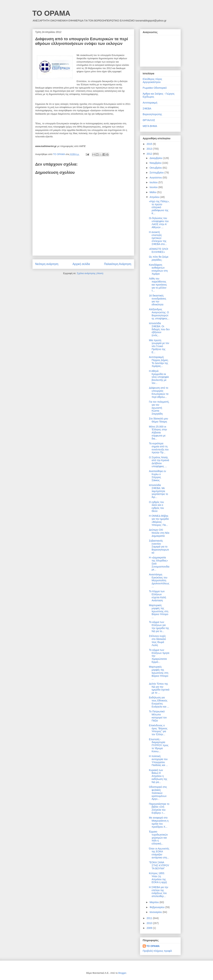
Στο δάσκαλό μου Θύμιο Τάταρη (158, 420)
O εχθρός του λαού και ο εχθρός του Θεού (156, 507)
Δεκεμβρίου (156, 158)
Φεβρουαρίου (157, 907)
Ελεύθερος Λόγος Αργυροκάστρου (153, 81)
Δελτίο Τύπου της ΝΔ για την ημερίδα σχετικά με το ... (159, 688)
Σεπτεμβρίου (157, 173)
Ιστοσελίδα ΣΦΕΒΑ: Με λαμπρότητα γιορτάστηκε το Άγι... (158, 491)
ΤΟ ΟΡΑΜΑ (51, 13)
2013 (150, 149)
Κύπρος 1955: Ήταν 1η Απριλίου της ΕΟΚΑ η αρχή (158, 878)
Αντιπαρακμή (150, 103)
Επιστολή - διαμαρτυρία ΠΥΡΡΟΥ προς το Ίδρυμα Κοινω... (159, 745)
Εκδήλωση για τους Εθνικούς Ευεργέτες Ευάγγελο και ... (159, 702)
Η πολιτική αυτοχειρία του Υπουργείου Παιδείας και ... (158, 761)
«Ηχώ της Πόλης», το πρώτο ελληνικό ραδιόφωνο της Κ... (159, 207)
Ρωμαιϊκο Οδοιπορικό (155, 88)
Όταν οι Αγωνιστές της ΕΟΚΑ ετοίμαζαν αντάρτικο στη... (159, 853)
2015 (150, 144)
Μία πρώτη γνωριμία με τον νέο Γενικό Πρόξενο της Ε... (159, 346)
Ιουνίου (154, 187)
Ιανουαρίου (156, 912)
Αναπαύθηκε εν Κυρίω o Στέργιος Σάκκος (157, 476)
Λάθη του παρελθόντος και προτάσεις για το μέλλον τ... (158, 285)
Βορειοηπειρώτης (152, 114)
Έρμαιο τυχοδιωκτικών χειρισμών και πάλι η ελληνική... (158, 838)
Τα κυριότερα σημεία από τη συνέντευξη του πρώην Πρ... (159, 448)
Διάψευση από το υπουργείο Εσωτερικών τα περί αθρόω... (159, 392)
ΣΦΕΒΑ (147, 109)
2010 (150, 923)
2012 (150, 154)
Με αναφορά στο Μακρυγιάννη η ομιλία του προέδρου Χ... (159, 822)
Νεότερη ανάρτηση (47, 264)
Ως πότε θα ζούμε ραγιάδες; (159, 258)
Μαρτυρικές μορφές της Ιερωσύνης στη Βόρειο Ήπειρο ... (159, 611)
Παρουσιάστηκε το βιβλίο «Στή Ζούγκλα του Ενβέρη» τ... (159, 808)
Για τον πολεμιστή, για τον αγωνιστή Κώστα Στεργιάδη (159, 408)
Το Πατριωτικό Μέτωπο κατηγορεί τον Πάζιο (158, 716)
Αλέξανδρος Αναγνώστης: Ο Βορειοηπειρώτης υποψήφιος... (159, 314)
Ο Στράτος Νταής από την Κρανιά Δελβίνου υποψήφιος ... (159, 462)
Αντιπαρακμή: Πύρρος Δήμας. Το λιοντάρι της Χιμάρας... (159, 362)
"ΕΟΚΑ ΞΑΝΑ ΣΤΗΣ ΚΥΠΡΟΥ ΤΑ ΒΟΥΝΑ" (159, 865)
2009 (150, 928)
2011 (150, 918)
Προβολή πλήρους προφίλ (157, 951)
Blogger (122, 973)
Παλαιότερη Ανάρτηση (118, 264)
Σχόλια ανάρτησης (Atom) (90, 273)
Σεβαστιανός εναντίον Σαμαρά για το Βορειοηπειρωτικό (159, 547)
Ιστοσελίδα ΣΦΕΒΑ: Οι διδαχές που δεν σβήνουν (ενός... (159, 329)
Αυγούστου (156, 178)
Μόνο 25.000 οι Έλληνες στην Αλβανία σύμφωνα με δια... (158, 433)
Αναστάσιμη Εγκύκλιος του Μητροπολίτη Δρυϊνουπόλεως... (159, 580)
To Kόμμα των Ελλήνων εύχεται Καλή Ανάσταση (157, 596)
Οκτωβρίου (156, 168)
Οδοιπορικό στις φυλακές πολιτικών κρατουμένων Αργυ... (158, 793)
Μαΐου (153, 192)
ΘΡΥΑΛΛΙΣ (149, 120)
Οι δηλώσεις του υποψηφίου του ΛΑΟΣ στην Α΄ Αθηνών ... (159, 223)
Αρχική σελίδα (81, 264)
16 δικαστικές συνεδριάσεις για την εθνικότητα (157, 300)
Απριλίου (155, 197)
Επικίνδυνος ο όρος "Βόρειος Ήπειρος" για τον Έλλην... (158, 730)
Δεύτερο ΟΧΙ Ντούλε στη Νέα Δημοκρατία (159, 533)
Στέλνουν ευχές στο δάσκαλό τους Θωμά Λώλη (157, 640)
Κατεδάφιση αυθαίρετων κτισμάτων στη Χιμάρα (158, 269)
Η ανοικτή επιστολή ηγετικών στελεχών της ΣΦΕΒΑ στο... (158, 238)
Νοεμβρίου (156, 163)
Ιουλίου (154, 182)
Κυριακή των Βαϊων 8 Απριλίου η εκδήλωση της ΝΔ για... (158, 776)
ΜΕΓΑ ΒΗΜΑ (150, 126)
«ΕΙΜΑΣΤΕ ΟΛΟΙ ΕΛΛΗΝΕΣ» (158, 250)
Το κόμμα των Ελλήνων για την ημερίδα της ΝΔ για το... (159, 627)
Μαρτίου (155, 902)
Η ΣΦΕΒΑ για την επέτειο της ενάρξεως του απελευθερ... (158, 892)
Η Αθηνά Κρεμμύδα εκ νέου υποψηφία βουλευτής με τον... (159, 377)
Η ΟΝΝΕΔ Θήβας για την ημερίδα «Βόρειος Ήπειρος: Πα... (159, 520)
